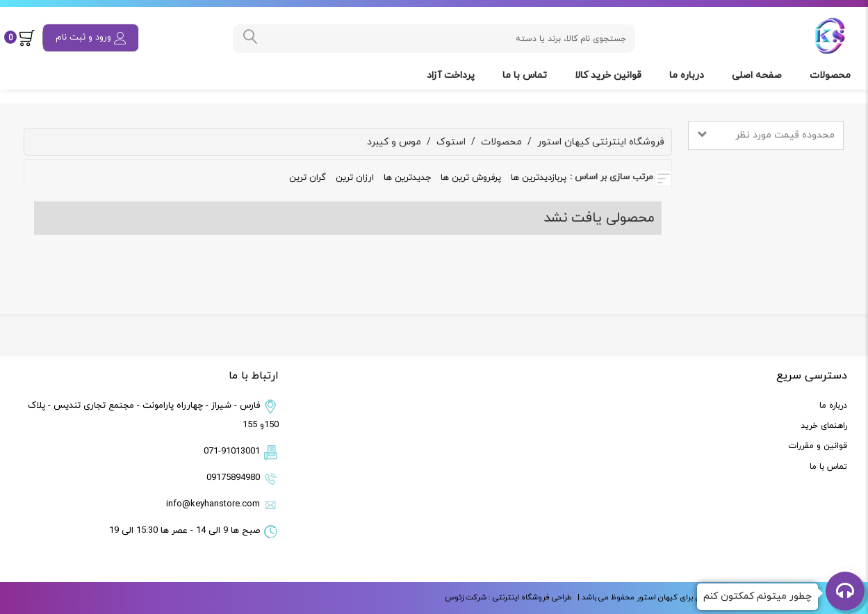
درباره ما (688, 75)
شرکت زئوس (466, 597)
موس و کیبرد (394, 142)
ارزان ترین (355, 178)
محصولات (832, 75)
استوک (451, 142)
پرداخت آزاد (452, 75)
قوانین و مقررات (818, 446)
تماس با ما (526, 75)
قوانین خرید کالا (609, 75)
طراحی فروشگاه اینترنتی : (529, 597)
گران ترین (308, 178)
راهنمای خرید (824, 426)
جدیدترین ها (407, 178)
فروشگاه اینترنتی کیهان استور (601, 142)
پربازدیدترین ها (539, 178)
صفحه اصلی (758, 75)
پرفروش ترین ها (471, 178)
